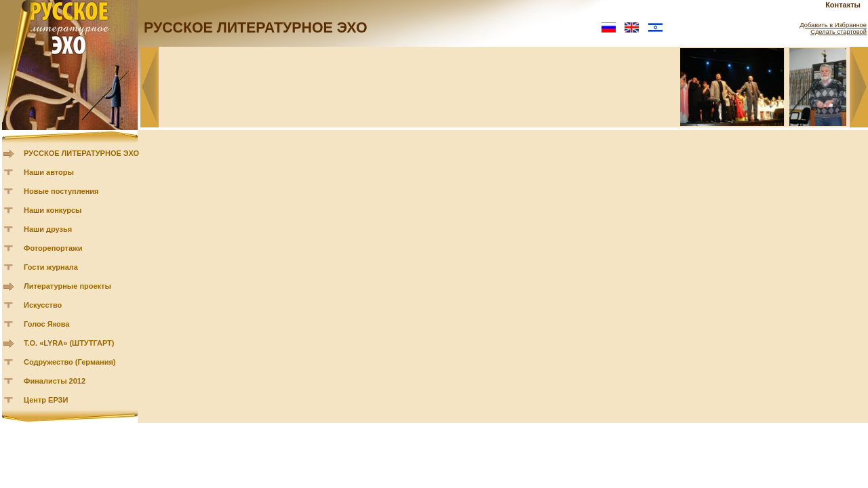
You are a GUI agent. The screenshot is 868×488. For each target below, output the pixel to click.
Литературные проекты (67, 286)
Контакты (843, 5)
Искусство (43, 305)
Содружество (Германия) (70, 362)
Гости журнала (51, 267)
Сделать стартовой (839, 32)
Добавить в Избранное (833, 25)
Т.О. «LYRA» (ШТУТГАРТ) (69, 343)
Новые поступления (61, 191)
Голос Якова (46, 324)
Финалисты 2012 (55, 381)
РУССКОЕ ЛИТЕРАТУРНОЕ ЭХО (81, 153)
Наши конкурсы (53, 210)
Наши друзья (48, 229)
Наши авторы (49, 172)
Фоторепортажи (53, 248)
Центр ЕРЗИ (46, 400)
